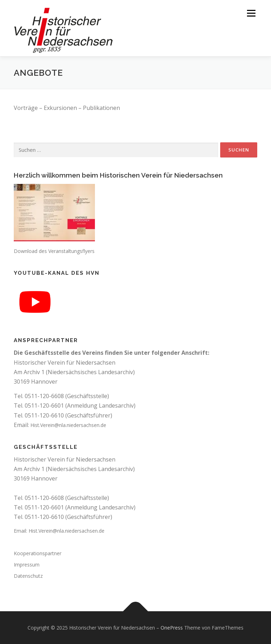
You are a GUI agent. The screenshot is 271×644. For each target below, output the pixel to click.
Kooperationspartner (38, 553)
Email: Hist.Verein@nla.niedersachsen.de (59, 531)
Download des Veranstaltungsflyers (54, 251)
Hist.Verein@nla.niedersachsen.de (68, 425)
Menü (251, 13)
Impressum (27, 565)
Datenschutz (28, 576)
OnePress (172, 628)
